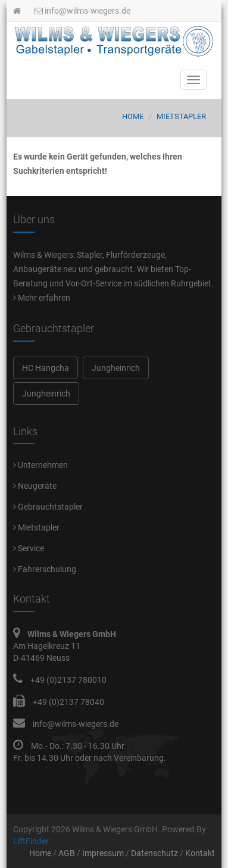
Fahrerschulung (45, 569)
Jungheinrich (116, 368)
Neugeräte (35, 486)
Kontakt (200, 853)
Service (29, 548)
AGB (67, 853)
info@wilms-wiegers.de (82, 11)
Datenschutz (154, 853)
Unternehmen (40, 465)
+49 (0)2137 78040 (68, 702)
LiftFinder (31, 841)
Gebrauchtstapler (48, 507)
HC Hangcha (46, 368)
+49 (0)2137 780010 (68, 680)
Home (133, 116)
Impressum (103, 853)
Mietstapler (181, 116)
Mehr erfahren (42, 298)
